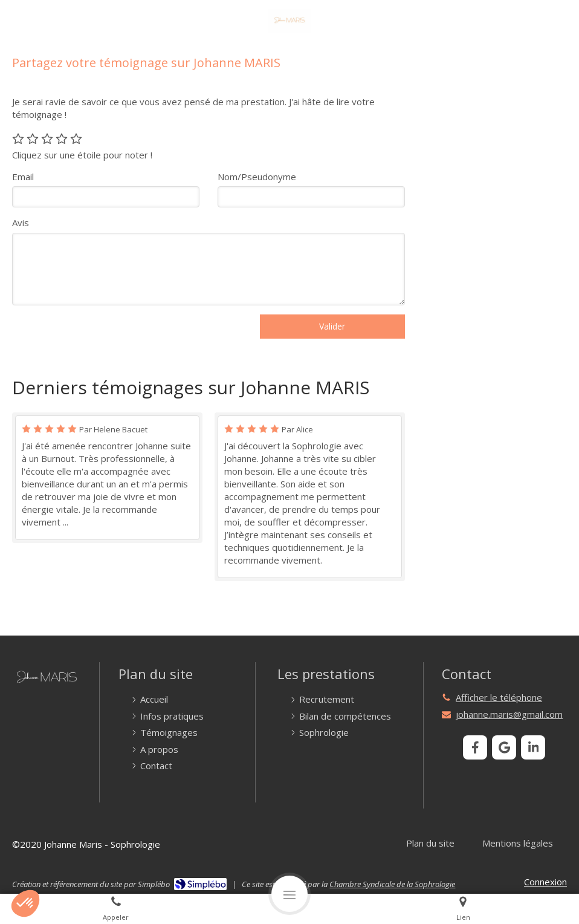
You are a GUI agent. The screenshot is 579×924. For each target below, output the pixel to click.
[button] (25, 903)
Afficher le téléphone (499, 697)
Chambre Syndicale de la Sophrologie (392, 884)
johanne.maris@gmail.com (509, 714)
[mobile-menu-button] (289, 894)
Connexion (545, 882)
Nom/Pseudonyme (257, 177)
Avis (21, 223)
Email (23, 177)
